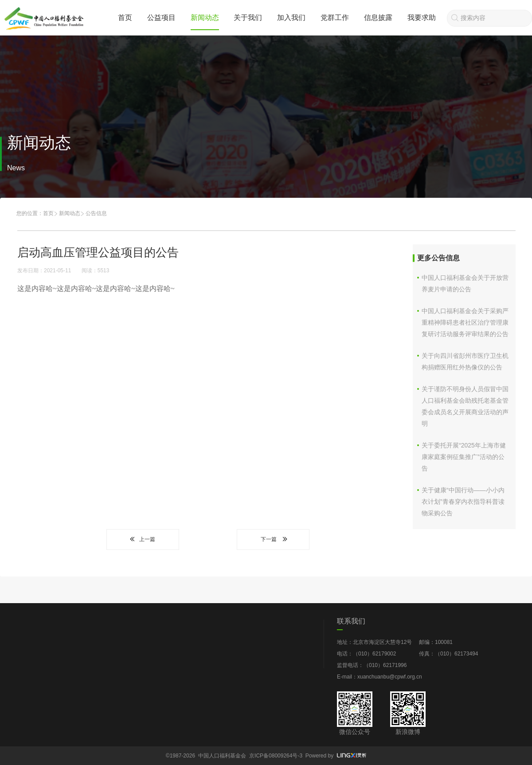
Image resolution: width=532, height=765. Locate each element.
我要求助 (422, 18)
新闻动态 (205, 18)
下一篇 (273, 539)
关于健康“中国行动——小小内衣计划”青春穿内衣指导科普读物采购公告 (463, 502)
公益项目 (161, 18)
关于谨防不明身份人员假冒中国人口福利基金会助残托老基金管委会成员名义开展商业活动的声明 (465, 406)
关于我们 (248, 18)
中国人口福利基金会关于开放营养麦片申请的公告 (465, 283)
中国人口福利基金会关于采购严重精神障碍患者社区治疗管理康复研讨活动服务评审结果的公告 (465, 322)
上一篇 (143, 539)
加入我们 (291, 18)
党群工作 (335, 18)
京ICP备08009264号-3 (276, 756)
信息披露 (378, 18)
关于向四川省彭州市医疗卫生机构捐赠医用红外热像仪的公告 (465, 361)
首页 (125, 18)
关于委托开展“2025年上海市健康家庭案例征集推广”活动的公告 (464, 457)
